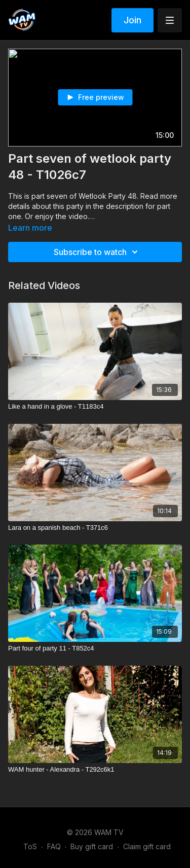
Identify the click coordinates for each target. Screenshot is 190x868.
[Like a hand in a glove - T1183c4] (95, 407)
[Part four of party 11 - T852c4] (95, 648)
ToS (30, 846)
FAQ (54, 846)
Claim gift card (147, 846)
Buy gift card (92, 846)
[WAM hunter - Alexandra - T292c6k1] (95, 770)
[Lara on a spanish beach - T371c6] (95, 528)
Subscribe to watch (97, 252)
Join (132, 20)
